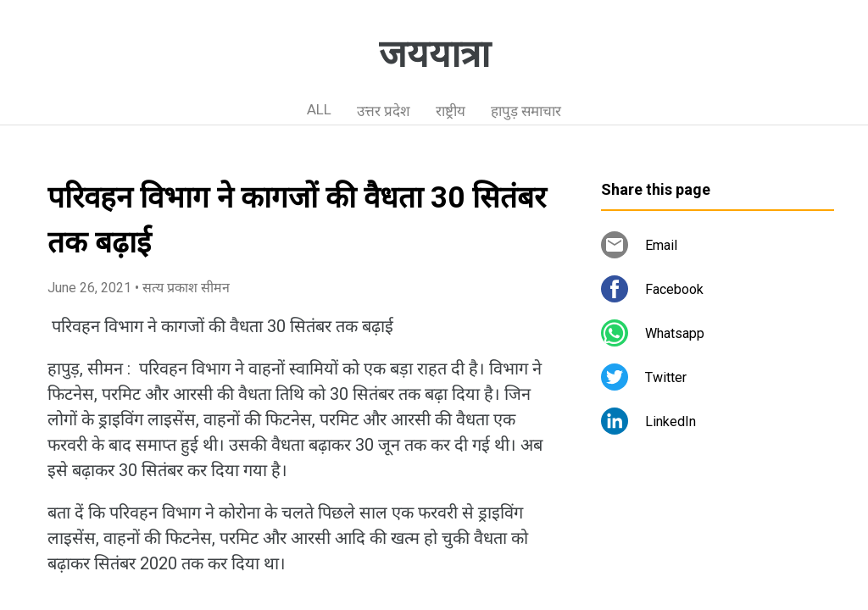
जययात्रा (434, 54)
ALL (319, 109)
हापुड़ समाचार (526, 111)
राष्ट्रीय (451, 111)
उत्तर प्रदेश (384, 111)
